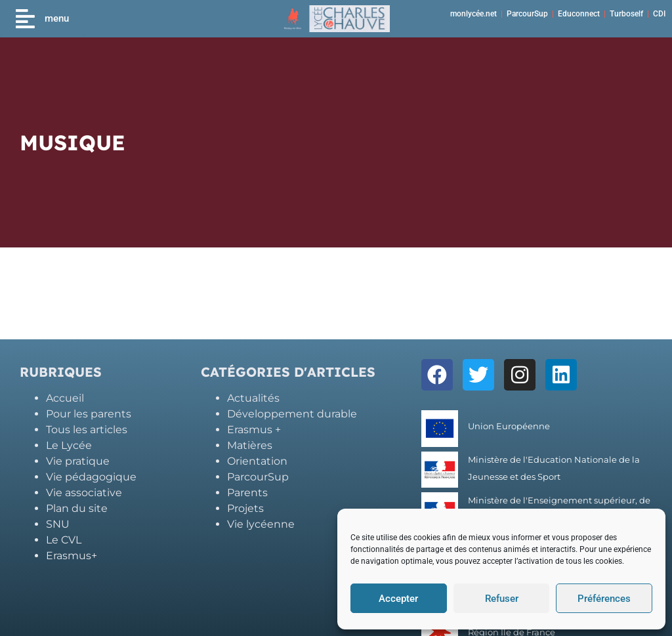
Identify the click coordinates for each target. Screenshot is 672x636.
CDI (659, 14)
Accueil (65, 398)
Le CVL (64, 540)
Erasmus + (254, 430)
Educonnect (579, 14)
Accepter (398, 599)
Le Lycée (69, 445)
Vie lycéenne (261, 524)
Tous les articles (87, 430)
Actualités (253, 398)
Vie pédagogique (91, 477)
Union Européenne (509, 426)
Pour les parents (89, 414)
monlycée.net (473, 14)
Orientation (257, 461)
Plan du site (77, 508)
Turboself (626, 14)
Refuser (502, 599)
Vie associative (84, 493)
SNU (58, 524)
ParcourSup (527, 14)
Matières (250, 445)
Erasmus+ (72, 556)
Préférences (604, 599)
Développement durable (292, 414)
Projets (245, 508)
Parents (247, 493)
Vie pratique (78, 461)
